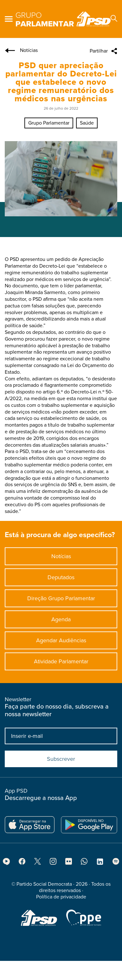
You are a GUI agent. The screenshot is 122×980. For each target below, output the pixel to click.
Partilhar (99, 51)
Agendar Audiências (61, 643)
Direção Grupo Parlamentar (61, 601)
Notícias (61, 559)
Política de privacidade (61, 899)
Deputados (61, 580)
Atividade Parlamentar (61, 664)
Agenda (61, 622)
